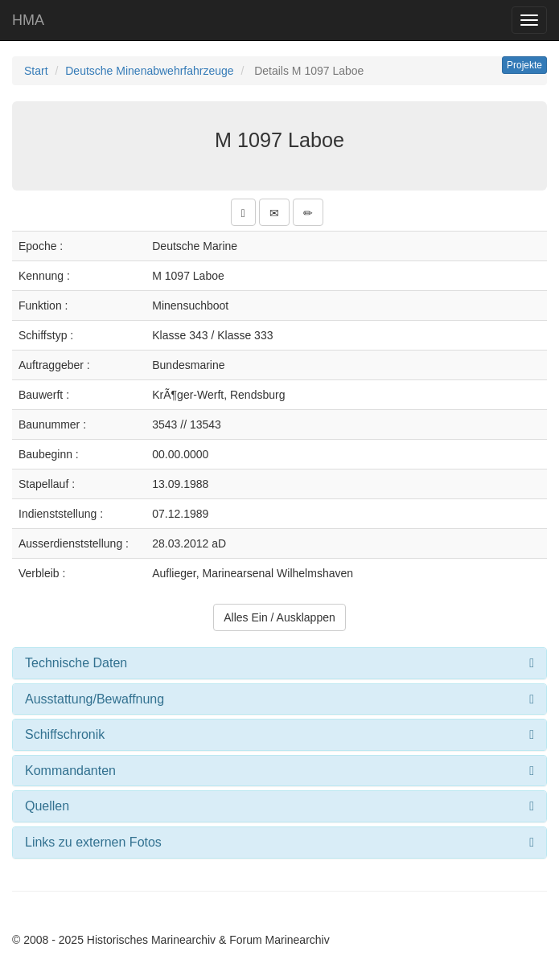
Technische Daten (76, 663)
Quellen (47, 806)
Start (36, 71)
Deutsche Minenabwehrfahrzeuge (149, 71)
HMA (28, 20)
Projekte (524, 65)
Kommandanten (70, 771)
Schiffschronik (65, 734)
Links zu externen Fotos (93, 842)
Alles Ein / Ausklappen (279, 617)
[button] (243, 212)
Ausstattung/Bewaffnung (95, 699)
